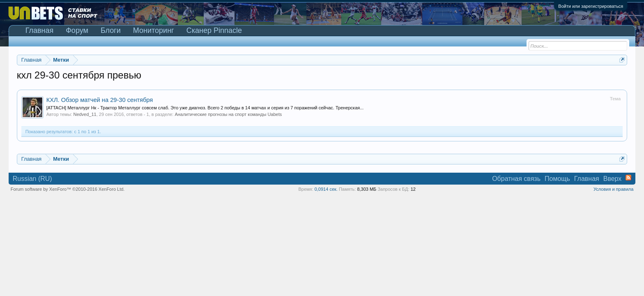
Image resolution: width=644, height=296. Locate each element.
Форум (77, 30)
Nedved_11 (85, 114)
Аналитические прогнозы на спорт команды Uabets (228, 114)
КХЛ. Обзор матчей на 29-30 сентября (100, 100)
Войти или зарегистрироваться (591, 6)
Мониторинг (154, 30)
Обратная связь (516, 179)
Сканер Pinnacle (214, 30)
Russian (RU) (32, 179)
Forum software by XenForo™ (68, 189)
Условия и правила (613, 189)
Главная (40, 30)
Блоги (111, 30)
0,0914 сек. (326, 189)
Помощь (557, 179)
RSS (628, 178)
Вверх (613, 179)
